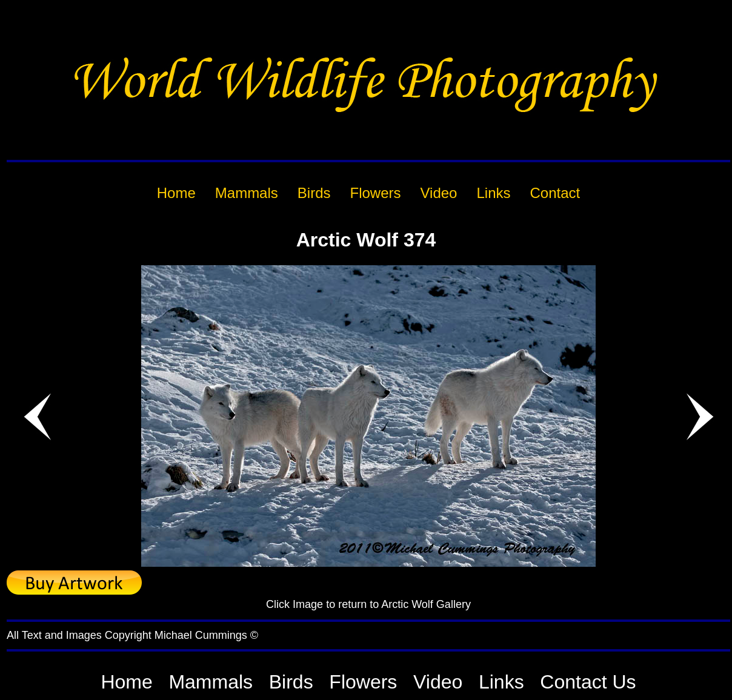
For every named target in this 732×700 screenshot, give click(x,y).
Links (501, 682)
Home (126, 682)
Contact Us (588, 682)
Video (438, 682)
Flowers (363, 682)
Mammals (211, 682)
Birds (291, 682)
